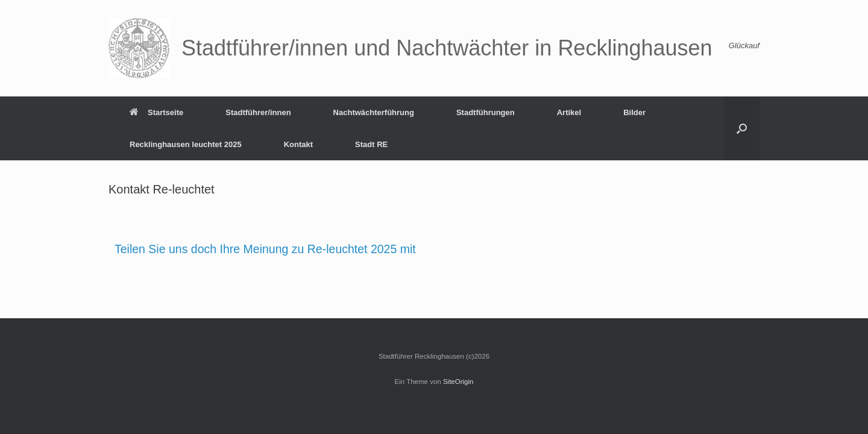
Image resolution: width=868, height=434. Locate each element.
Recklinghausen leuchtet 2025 (186, 144)
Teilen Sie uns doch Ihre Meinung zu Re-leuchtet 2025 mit (265, 249)
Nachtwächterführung (374, 112)
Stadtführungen (486, 112)
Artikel (569, 112)
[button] (742, 128)
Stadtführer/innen (258, 112)
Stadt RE (371, 144)
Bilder (634, 112)
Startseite (156, 112)
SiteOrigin (458, 382)
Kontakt (298, 144)
